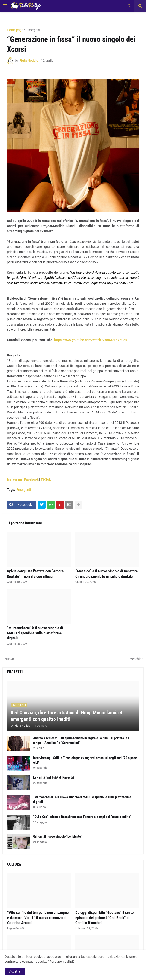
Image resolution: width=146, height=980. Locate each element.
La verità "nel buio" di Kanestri (54, 777)
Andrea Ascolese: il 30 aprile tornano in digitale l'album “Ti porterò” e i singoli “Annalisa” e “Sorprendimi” (81, 740)
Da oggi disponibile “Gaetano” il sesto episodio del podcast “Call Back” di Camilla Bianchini (104, 918)
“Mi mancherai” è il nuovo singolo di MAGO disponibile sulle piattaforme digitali (35, 633)
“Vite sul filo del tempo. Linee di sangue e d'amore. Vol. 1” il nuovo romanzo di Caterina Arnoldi (38, 918)
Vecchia (136, 659)
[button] (5, 6)
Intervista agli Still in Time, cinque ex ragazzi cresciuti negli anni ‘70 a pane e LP (85, 760)
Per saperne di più (62, 962)
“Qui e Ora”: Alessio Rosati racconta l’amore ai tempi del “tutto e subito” (82, 817)
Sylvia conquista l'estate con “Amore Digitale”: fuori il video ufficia (35, 574)
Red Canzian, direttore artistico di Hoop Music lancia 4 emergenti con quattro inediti (66, 716)
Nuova (9, 659)
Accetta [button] (15, 971)
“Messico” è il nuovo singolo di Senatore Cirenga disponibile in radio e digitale (107, 574)
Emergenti (34, 30)
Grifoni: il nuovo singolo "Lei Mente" (58, 836)
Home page (15, 30)
